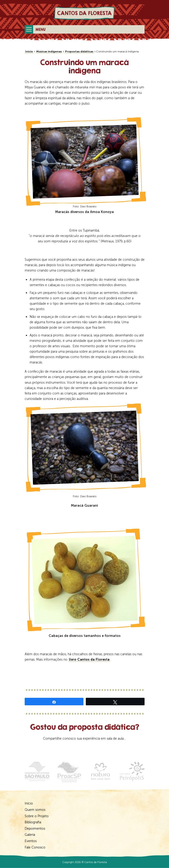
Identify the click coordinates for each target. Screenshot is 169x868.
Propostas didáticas (79, 51)
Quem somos (35, 810)
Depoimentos (35, 829)
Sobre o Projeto (37, 816)
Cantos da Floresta (84, 13)
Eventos (31, 841)
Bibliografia (33, 822)
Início (29, 51)
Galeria (30, 835)
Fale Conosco (35, 847)
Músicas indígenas (49, 51)
